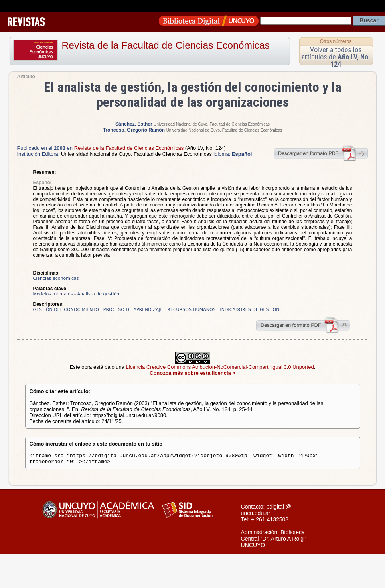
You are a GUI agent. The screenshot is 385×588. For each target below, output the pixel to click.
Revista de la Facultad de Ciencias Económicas (166, 45)
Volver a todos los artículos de (336, 57)
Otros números (336, 41)
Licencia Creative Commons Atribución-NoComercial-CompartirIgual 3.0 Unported (220, 367)
